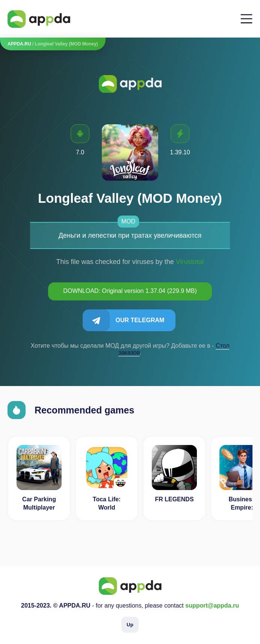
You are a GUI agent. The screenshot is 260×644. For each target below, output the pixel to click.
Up (130, 625)
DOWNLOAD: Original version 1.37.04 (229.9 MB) (130, 291)
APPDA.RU (19, 44)
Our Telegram (140, 320)
